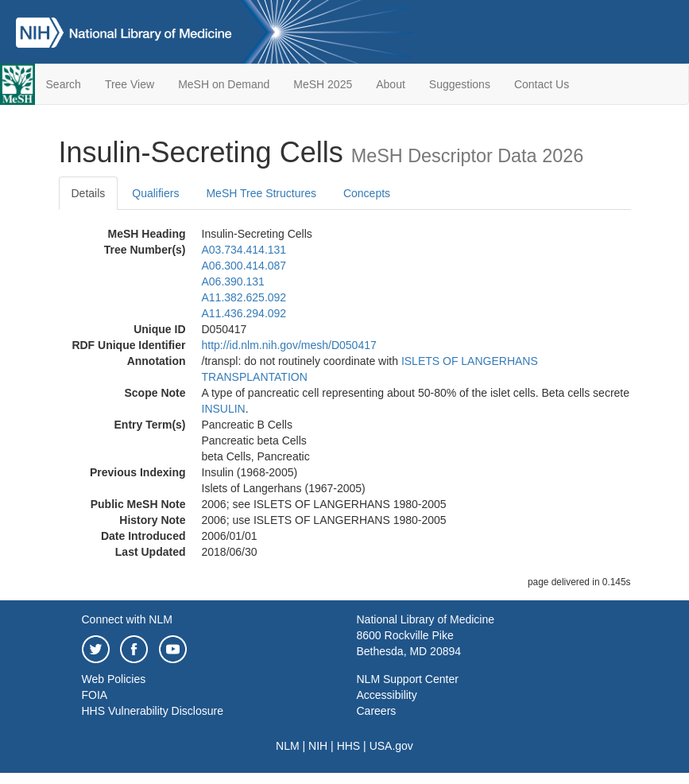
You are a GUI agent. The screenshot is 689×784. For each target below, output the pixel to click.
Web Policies (114, 679)
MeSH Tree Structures (261, 193)
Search (64, 84)
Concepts (367, 193)
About (391, 84)
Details (89, 193)
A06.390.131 (233, 281)
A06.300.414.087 (244, 266)
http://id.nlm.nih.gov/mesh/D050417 (289, 345)
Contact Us (542, 84)
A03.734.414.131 (244, 250)
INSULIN (224, 409)
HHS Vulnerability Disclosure (153, 711)
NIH (318, 746)
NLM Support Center (408, 679)
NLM (288, 746)
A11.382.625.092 (244, 297)
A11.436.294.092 (244, 313)
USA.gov (391, 746)
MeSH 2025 (323, 84)
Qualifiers (155, 193)
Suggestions (460, 84)
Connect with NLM (127, 619)
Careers (377, 711)
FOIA (95, 695)
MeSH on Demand (224, 84)
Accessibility (387, 695)
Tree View (130, 84)
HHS (349, 746)
